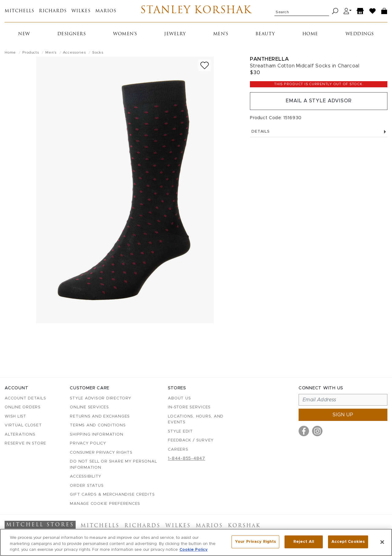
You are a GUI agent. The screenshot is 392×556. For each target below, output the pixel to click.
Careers (178, 450)
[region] (196, 542)
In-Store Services (189, 407)
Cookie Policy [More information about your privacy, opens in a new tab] (194, 550)
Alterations (20, 435)
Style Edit (180, 431)
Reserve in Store (25, 443)
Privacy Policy (88, 443)
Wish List (15, 416)
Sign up (343, 415)
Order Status (87, 486)
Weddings (360, 34)
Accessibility (86, 477)
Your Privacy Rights (255, 542)
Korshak (244, 526)
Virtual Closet (23, 425)
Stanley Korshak (196, 11)
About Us (179, 398)
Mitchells (19, 11)
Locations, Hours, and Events (196, 420)
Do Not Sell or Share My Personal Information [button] (113, 465)
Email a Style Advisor (319, 101)
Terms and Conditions (98, 425)
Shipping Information (96, 435)
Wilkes (81, 11)
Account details (25, 398)
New (24, 34)
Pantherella (269, 59)
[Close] (382, 542)
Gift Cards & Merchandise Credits (112, 495)
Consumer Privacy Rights (101, 453)
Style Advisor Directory (100, 398)
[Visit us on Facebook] (304, 431)
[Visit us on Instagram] (317, 431)
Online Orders (23, 407)
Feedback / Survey (191, 440)
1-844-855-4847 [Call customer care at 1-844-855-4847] (187, 459)
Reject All (304, 542)
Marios (106, 11)
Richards (53, 11)
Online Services (89, 407)
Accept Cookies (348, 542)
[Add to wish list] (205, 65)
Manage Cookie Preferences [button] (105, 504)
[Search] (335, 11)
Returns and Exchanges (100, 416)
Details (319, 132)
